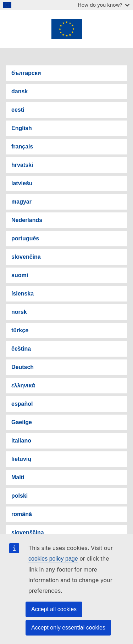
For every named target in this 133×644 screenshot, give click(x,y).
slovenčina (26, 257)
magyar (21, 202)
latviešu (22, 183)
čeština (21, 349)
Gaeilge (22, 422)
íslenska (23, 294)
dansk (20, 91)
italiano (21, 441)
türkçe (20, 330)
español (22, 404)
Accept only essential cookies (68, 628)
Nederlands (27, 220)
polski (20, 496)
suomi (20, 275)
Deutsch (23, 367)
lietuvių (21, 459)
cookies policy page (53, 559)
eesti (18, 110)
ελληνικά (23, 385)
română (22, 514)
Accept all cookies (54, 609)
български (26, 73)
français (22, 147)
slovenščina (28, 532)
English (22, 128)
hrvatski (22, 165)
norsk (19, 312)
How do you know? (104, 5)
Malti (18, 477)
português (25, 238)
